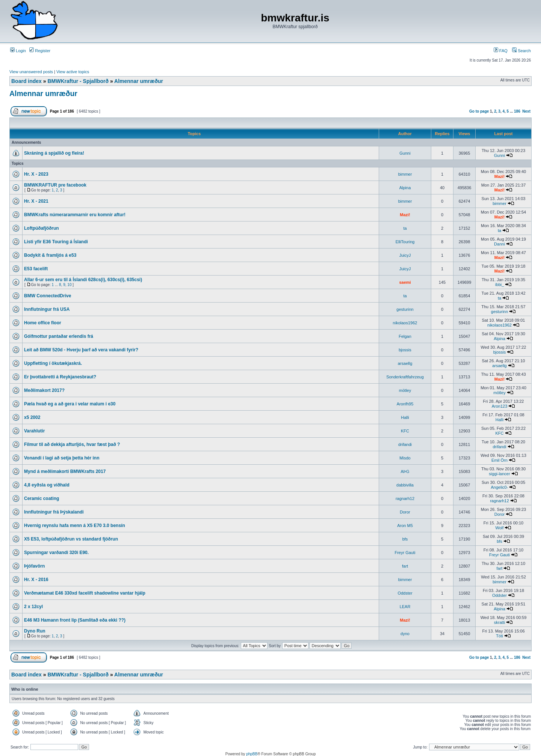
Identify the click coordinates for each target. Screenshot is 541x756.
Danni (499, 244)
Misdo (405, 458)
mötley (405, 390)
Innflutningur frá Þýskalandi (54, 512)
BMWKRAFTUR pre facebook (55, 185)
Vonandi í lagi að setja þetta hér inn (62, 458)
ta (405, 228)
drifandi (405, 444)
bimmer (405, 174)
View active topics (73, 72)
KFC (405, 431)
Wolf (500, 528)
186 (517, 111)
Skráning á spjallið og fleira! (54, 153)
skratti (499, 622)
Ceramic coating (42, 498)
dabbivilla (405, 485)
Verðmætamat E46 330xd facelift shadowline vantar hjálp (85, 593)
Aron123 (500, 406)
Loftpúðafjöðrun (42, 228)
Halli (405, 417)
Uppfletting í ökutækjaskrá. (53, 363)
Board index (26, 81)
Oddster (405, 593)
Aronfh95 (405, 404)
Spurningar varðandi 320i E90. (56, 553)
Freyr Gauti (405, 553)
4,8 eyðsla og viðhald (47, 485)
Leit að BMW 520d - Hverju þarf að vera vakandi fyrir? (81, 350)
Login (18, 51)
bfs (405, 539)
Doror (405, 512)
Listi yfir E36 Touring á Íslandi (56, 242)
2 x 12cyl (33, 607)
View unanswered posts (31, 72)
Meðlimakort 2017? (44, 390)
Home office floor (43, 323)
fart (405, 566)
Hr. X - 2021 (36, 201)
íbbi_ (500, 285)
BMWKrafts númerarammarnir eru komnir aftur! (75, 215)
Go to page (479, 111)
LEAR (405, 607)
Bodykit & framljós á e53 (50, 255)
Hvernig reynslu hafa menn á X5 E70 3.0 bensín (75, 526)
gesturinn (405, 309)
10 (69, 285)
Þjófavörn (34, 566)
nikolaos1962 (405, 323)
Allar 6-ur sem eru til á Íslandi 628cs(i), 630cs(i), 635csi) (83, 280)
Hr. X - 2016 (36, 580)
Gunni (405, 153)
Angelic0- (500, 487)
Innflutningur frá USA (47, 309)
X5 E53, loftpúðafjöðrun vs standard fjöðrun (71, 539)
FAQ (501, 51)
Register (40, 51)
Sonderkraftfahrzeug (405, 377)
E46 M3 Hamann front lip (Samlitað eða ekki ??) (75, 620)
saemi (405, 282)
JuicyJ (405, 255)
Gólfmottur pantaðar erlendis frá (59, 336)
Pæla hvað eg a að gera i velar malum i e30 (70, 404)
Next (526, 111)
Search (521, 51)
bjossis (405, 350)
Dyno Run (35, 631)
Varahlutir (34, 431)
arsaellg (405, 363)
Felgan (405, 336)
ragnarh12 (405, 498)
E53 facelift (36, 269)
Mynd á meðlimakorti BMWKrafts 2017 (65, 471)
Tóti (499, 636)
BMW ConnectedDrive (48, 296)
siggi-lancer (499, 474)
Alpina (405, 188)
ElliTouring (405, 242)
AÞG (405, 471)
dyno (405, 634)
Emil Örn (499, 460)
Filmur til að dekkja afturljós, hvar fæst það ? (72, 444)
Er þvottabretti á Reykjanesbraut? (60, 377)
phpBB (252, 754)
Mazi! (500, 176)
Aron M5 (405, 526)
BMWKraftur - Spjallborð (78, 81)
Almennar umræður (139, 81)
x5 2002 (32, 417)
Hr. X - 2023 (36, 174)
